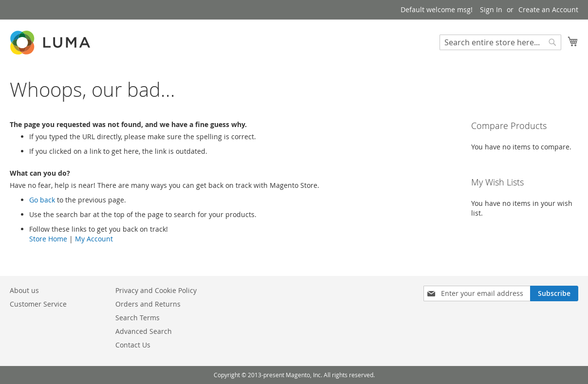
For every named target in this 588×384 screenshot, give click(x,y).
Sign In (491, 9)
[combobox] (500, 42)
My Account (94, 239)
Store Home (48, 239)
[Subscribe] (554, 293)
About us (24, 290)
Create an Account (548, 9)
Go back (42, 200)
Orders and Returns (148, 304)
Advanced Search (144, 331)
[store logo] (51, 43)
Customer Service (38, 304)
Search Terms (138, 318)
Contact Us (133, 345)
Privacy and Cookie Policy (156, 290)
